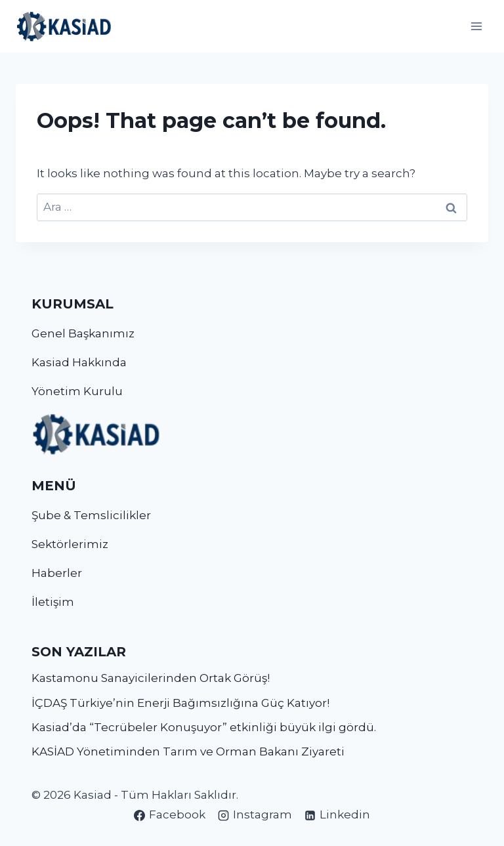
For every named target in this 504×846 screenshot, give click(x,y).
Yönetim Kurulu (77, 391)
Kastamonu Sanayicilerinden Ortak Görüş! (151, 678)
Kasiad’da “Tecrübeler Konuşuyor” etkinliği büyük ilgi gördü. (204, 727)
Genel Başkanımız (83, 333)
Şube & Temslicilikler (91, 515)
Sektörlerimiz (70, 544)
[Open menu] (476, 26)
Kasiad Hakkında (79, 362)
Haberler (57, 573)
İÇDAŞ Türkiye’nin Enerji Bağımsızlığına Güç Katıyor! (180, 703)
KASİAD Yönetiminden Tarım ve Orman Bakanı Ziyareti (188, 751)
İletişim (53, 602)
